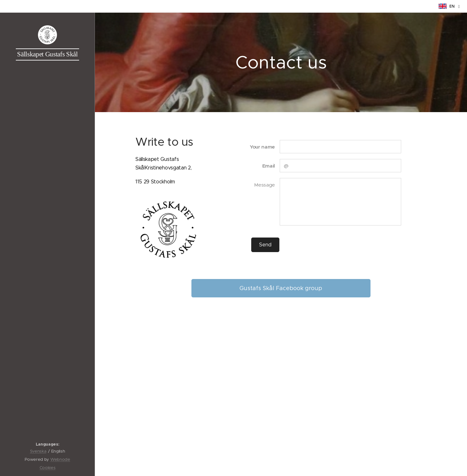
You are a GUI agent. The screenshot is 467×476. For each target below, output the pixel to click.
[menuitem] (47, 236)
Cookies (48, 468)
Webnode (60, 459)
